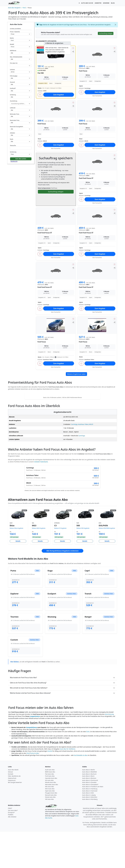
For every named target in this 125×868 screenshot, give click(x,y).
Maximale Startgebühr (17, 127)
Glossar (10, 808)
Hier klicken (15, 698)
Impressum (12, 817)
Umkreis (12, 70)
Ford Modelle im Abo (81, 792)
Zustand (12, 82)
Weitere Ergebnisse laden (76, 374)
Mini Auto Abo (50, 825)
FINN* (10, 845)
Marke (12, 38)
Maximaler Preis (15, 120)
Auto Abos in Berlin (89, 806)
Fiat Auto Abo (50, 810)
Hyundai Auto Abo (51, 814)
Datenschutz (12, 814)
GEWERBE (106, 3)
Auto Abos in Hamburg (90, 825)
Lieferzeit (13, 108)
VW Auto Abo (49, 835)
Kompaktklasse (32, 764)
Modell (12, 44)
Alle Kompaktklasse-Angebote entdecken (63, 587)
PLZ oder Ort (14, 63)
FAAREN (11, 851)
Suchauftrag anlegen (56, 192)
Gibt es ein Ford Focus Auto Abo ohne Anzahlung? (28, 719)
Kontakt (11, 810)
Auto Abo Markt (13, 806)
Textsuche (13, 145)
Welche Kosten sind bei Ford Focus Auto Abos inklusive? (30, 729)
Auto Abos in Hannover (90, 827)
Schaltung (13, 95)
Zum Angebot (59, 95)
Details (18, 577)
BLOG (113, 3)
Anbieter (12, 133)
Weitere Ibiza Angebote (16, 564)
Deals (12, 139)
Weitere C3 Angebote (60, 564)
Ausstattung (14, 101)
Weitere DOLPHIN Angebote (107, 564)
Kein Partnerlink (97, 96)
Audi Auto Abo (50, 806)
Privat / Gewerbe (15, 32)
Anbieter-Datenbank (41, 498)
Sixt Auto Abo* (13, 847)
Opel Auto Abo (50, 827)
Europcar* (11, 849)
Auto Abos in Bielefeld (89, 808)
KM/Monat (13, 50)
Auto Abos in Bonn (88, 812)
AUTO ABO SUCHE (87, 3)
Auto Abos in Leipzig (89, 831)
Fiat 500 (41, 73)
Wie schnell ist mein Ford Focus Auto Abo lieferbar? (29, 724)
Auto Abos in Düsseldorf (90, 821)
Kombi (50, 787)
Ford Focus (83, 71)
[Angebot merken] (73, 48)
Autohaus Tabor (83, 461)
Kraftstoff (13, 88)
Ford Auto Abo (50, 812)
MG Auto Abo (50, 823)
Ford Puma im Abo (33, 789)
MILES (91, 461)
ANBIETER (98, 3)
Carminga (74, 461)
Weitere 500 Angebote (83, 564)
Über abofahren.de (14, 812)
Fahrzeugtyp (14, 76)
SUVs (88, 768)
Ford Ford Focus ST (86, 178)
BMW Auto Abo (50, 808)
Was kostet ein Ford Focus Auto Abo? (23, 714)
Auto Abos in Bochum (89, 810)
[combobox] (21, 66)
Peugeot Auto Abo (51, 829)
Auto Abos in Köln (88, 829)
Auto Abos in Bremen (89, 814)
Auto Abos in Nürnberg (90, 835)
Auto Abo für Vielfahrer (68, 785)
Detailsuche (14, 161)
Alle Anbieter (12, 853)
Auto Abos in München (90, 833)
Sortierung (13, 152)
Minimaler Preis (15, 114)
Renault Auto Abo (51, 831)
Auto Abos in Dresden (89, 819)
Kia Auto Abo (49, 817)
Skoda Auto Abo (50, 833)
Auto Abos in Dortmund (90, 817)
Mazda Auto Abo (51, 819)
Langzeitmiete (35, 753)
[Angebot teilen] (73, 51)
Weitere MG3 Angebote (39, 564)
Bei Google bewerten (15, 819)
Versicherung (109, 750)
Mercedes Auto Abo (52, 821)
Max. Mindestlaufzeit (16, 57)
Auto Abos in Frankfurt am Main (93, 823)
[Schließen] (115, 25)
